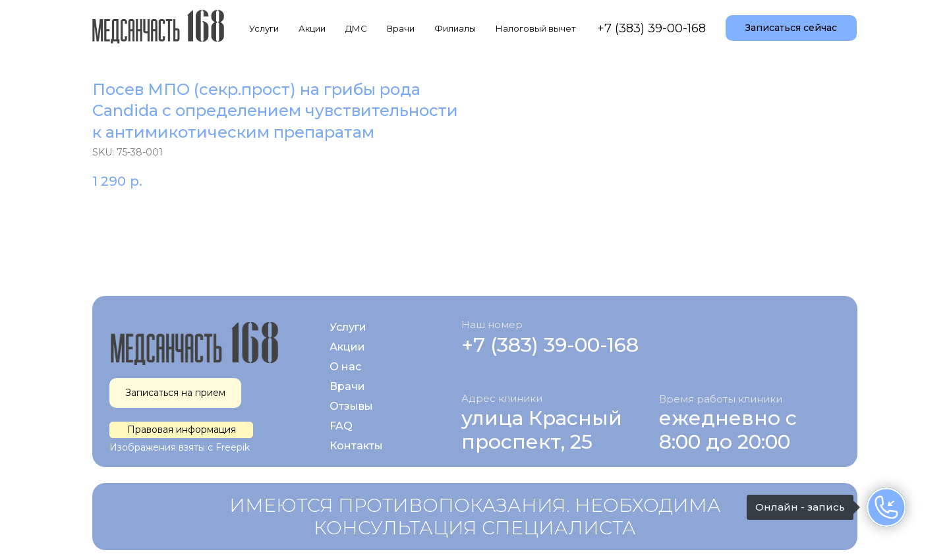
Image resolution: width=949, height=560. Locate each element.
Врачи (401, 28)
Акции (312, 28)
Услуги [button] (264, 28)
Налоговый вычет (536, 28)
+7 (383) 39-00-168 (651, 28)
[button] (791, 28)
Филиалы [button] (455, 28)
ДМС (356, 28)
